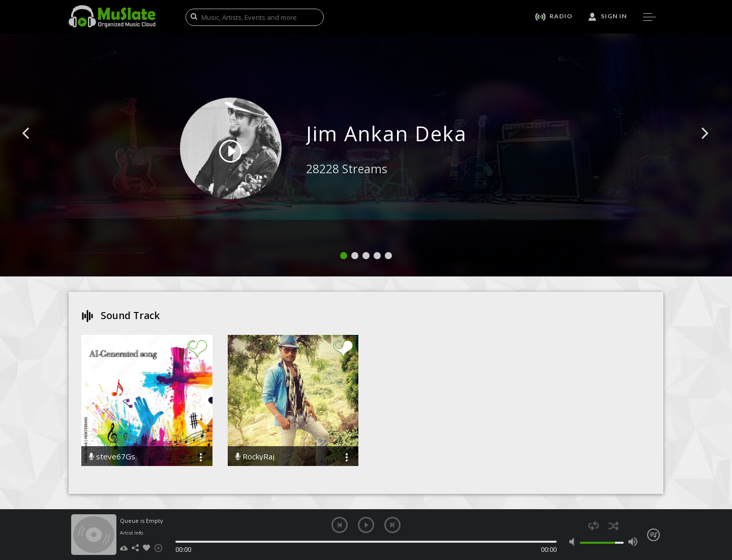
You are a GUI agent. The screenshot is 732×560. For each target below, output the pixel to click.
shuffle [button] (613, 526)
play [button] (366, 525)
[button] (37, 148)
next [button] (392, 525)
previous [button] (340, 525)
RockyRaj (255, 457)
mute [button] (574, 542)
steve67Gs (112, 457)
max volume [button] (633, 542)
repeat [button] (593, 526)
